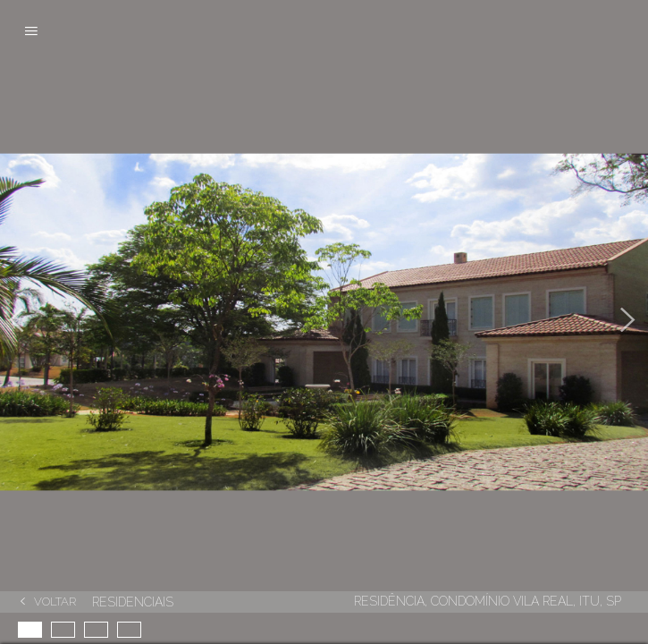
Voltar (55, 602)
